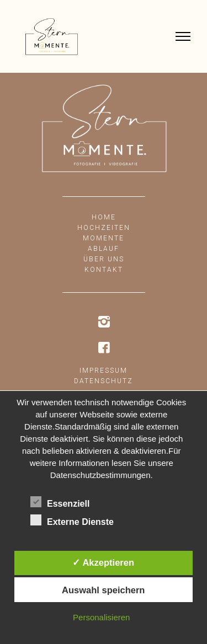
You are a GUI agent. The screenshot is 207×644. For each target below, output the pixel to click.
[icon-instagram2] (104, 322)
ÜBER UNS (104, 259)
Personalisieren (101, 617)
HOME (104, 217)
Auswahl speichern (103, 590)
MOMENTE (104, 238)
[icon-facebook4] (104, 348)
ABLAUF (104, 249)
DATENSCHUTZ (104, 381)
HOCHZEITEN (104, 228)
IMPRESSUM (104, 371)
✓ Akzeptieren (103, 562)
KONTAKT (104, 270)
